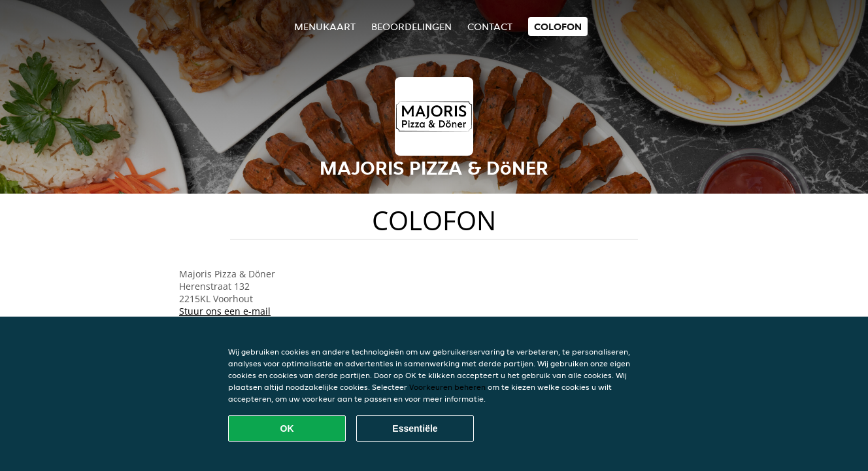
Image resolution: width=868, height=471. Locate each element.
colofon (558, 26)
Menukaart (325, 26)
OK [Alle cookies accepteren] (287, 428)
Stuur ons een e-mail (225, 311)
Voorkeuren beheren (447, 387)
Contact (490, 26)
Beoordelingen (411, 26)
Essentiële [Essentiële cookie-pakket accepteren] (415, 428)
